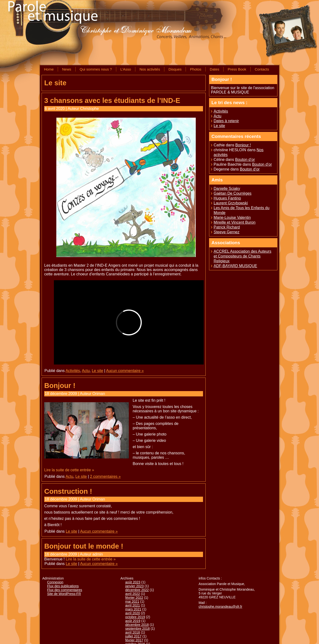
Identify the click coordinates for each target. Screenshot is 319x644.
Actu (86, 371)
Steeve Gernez (227, 232)
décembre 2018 (137, 625)
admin (98, 554)
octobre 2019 (135, 617)
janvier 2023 (134, 586)
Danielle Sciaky (227, 189)
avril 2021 (133, 605)
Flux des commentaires (65, 590)
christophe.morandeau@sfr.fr (221, 607)
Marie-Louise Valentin (232, 218)
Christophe (89, 109)
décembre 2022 (137, 590)
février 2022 (134, 598)
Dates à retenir (226, 121)
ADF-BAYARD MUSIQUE (235, 266)
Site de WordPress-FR (64, 594)
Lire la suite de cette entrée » (69, 470)
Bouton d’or (245, 160)
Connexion (55, 582)
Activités (73, 371)
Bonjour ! (60, 386)
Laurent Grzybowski (231, 203)
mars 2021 (133, 609)
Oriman (99, 394)
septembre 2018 (137, 629)
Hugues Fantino (227, 198)
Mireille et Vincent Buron (235, 222)
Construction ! (68, 491)
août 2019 (133, 621)
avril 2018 (133, 632)
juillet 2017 (133, 636)
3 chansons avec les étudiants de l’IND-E (112, 100)
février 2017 (134, 640)
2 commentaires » (105, 476)
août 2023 (133, 582)
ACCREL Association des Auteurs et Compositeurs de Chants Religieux (243, 256)
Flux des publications (63, 586)
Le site (98, 371)
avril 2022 (133, 594)
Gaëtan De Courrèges (233, 193)
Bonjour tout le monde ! (84, 546)
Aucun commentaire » (125, 371)
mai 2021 (132, 601)
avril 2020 (133, 613)
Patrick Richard (227, 227)
